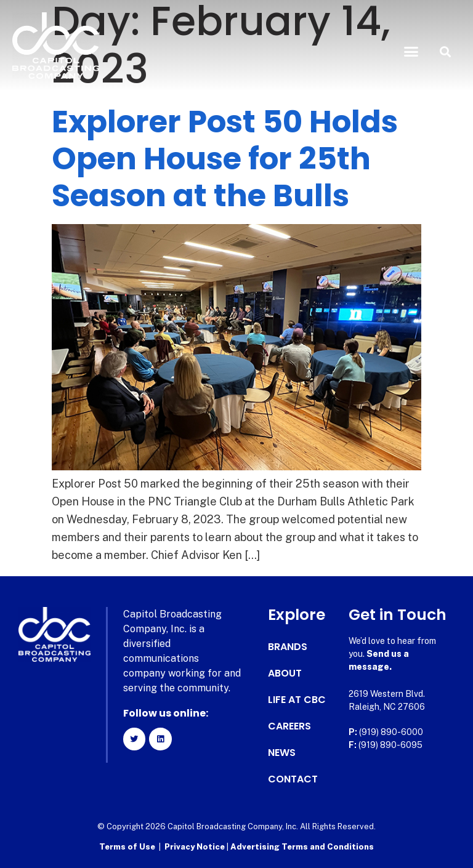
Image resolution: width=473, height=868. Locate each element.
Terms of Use (127, 847)
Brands (288, 647)
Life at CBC (297, 700)
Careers (289, 726)
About (285, 673)
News (282, 753)
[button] (411, 52)
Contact (293, 779)
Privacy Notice (196, 847)
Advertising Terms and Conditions (302, 847)
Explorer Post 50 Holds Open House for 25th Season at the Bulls (225, 159)
